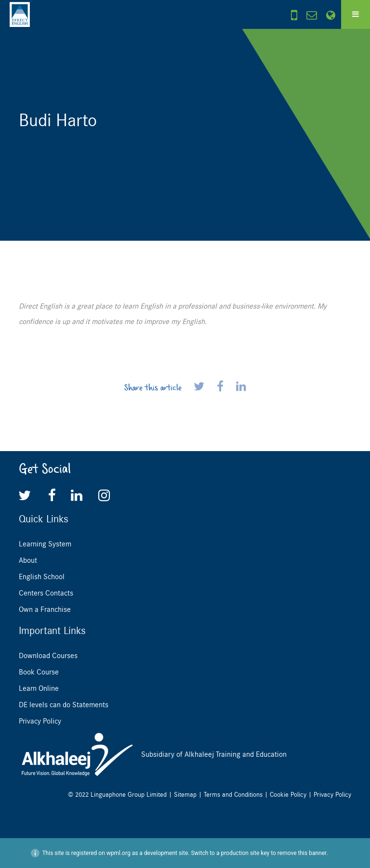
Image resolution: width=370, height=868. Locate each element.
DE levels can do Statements (64, 705)
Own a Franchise (45, 609)
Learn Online (39, 688)
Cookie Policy (288, 795)
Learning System (45, 544)
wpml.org (119, 853)
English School (42, 577)
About (28, 560)
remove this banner (302, 853)
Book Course (39, 672)
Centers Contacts (46, 593)
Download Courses (48, 656)
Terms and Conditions (233, 795)
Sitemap (185, 795)
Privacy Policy (40, 721)
